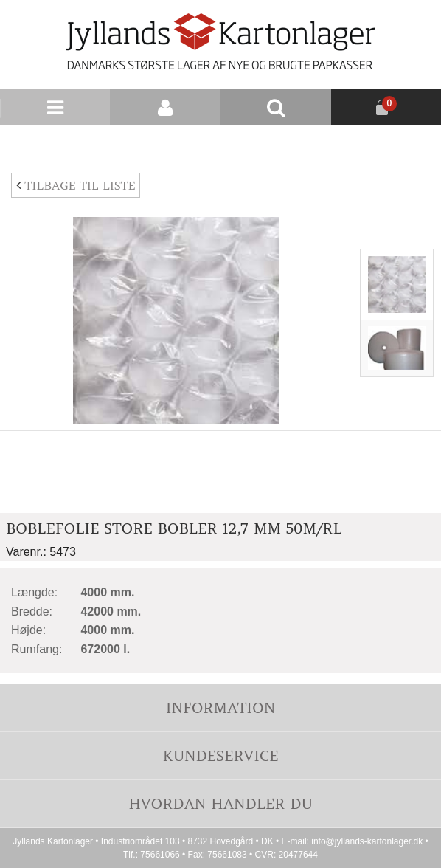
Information (220, 707)
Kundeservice (220, 755)
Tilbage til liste (76, 185)
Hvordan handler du (220, 803)
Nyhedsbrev (406, 143)
